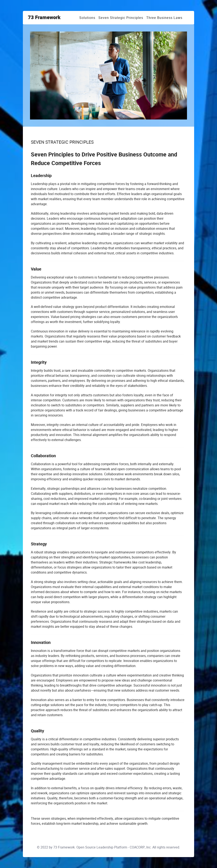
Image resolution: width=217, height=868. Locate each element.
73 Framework (44, 18)
